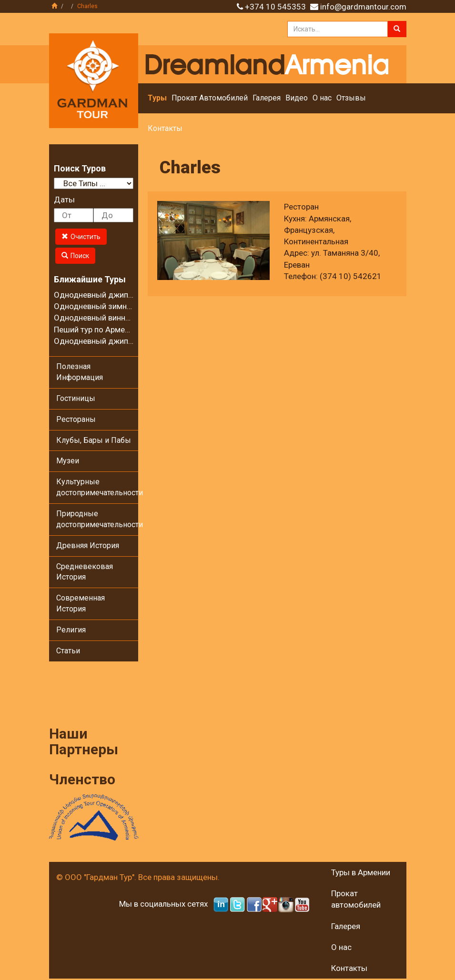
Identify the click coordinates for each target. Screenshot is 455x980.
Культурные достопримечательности (97, 487)
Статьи (68, 651)
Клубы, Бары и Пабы (94, 440)
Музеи (68, 461)
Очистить (81, 237)
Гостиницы (76, 398)
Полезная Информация (80, 372)
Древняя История (88, 545)
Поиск (75, 256)
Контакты (165, 128)
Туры (157, 98)
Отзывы (351, 98)
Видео (297, 98)
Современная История (81, 603)
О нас (322, 98)
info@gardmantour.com (363, 7)
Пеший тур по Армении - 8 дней (111, 330)
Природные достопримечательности (97, 519)
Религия (71, 630)
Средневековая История (85, 572)
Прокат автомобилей (356, 899)
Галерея (267, 98)
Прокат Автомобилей (210, 98)
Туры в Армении (361, 872)
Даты (64, 200)
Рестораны (76, 419)
